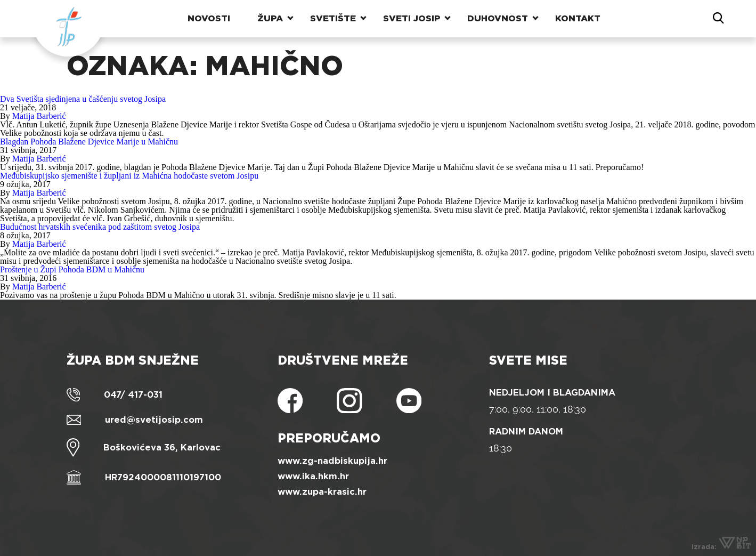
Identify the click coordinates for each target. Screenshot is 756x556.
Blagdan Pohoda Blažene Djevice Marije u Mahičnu (89, 142)
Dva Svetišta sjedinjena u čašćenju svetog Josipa (83, 99)
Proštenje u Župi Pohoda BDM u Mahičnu (72, 269)
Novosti (209, 18)
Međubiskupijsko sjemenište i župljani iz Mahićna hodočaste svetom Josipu (129, 176)
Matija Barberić (39, 116)
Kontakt (578, 18)
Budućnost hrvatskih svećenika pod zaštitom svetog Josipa (100, 227)
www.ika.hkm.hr (313, 476)
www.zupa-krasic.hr (322, 492)
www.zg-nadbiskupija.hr (332, 461)
